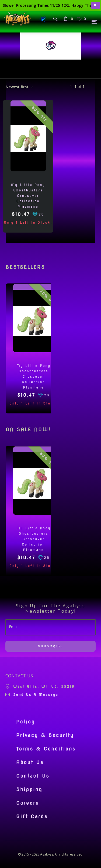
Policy (26, 722)
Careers (28, 803)
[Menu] (95, 22)
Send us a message (36, 695)
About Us (30, 762)
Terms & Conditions (46, 749)
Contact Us (33, 776)
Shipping (29, 789)
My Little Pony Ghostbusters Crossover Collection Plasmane (28, 196)
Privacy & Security (45, 735)
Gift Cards (32, 817)
